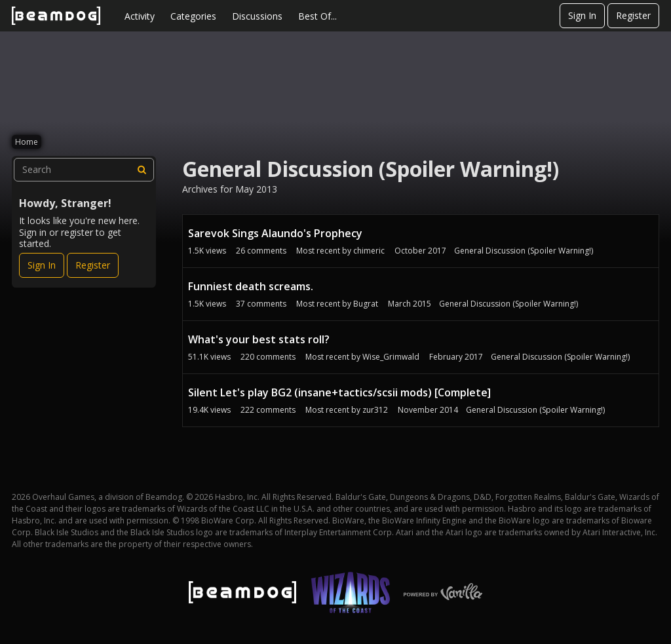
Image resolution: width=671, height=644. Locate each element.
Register (633, 15)
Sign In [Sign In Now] (42, 265)
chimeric (369, 251)
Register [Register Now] (93, 265)
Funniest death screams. (251, 286)
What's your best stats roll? (259, 339)
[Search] (142, 170)
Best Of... (317, 16)
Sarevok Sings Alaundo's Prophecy (275, 233)
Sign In (582, 15)
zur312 (375, 410)
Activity (140, 16)
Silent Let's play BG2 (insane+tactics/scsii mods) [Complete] (339, 392)
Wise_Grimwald (391, 357)
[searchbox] (84, 170)
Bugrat (366, 304)
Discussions (257, 16)
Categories (193, 16)
